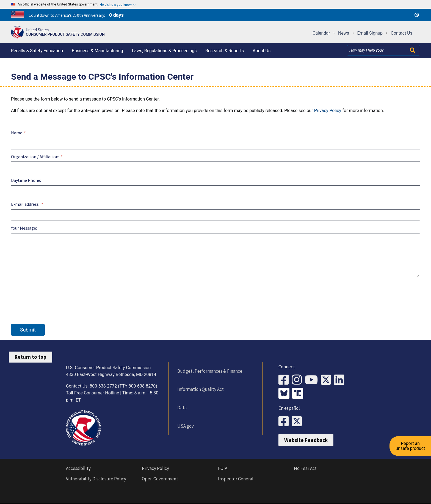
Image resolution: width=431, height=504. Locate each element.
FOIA (223, 468)
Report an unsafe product (410, 445)
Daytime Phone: (26, 180)
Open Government (160, 479)
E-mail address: (25, 204)
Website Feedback (306, 440)
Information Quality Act (201, 389)
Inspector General (236, 479)
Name (17, 133)
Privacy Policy (328, 111)
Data (182, 408)
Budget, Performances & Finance (210, 371)
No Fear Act (305, 468)
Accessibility (78, 468)
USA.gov (186, 426)
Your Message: (24, 228)
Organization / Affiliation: (35, 157)
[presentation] (53, 294)
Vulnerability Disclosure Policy (96, 479)
